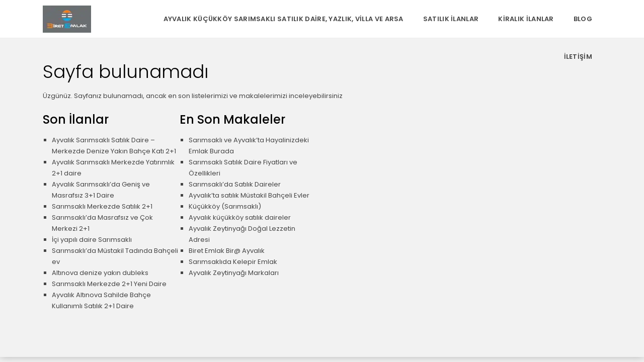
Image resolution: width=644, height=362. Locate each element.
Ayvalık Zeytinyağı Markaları (234, 273)
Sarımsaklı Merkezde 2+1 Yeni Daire (109, 284)
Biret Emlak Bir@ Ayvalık (227, 251)
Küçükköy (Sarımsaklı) (225, 206)
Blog (583, 19)
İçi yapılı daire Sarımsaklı (92, 240)
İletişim (578, 57)
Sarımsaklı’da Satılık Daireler (235, 184)
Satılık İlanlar (451, 19)
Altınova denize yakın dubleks (100, 273)
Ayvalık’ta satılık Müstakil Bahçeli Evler (249, 195)
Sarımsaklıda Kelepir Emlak (233, 262)
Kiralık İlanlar (526, 19)
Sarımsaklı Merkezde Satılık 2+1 (102, 206)
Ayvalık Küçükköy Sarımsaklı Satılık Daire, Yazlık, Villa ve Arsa (284, 19)
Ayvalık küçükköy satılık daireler (240, 217)
